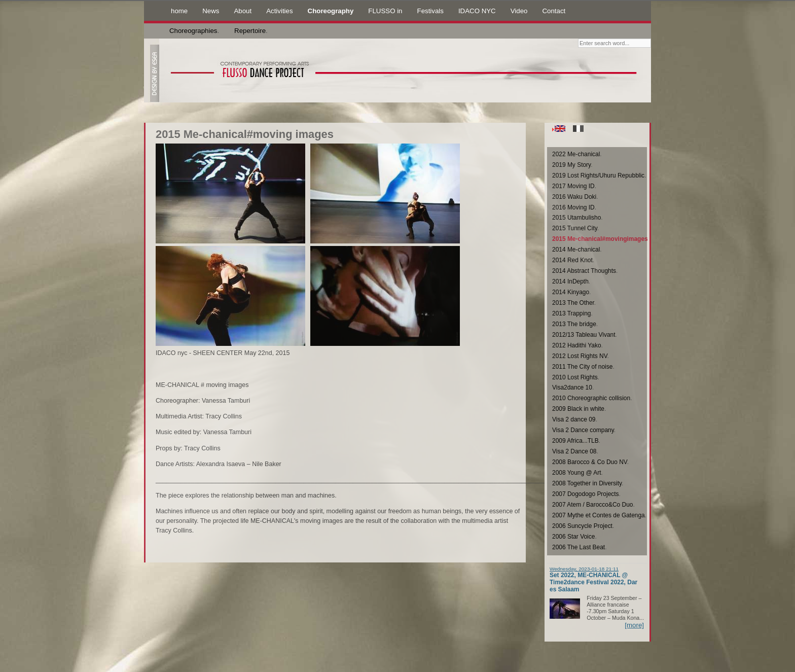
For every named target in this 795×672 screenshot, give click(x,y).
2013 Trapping (571, 313)
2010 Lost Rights (575, 377)
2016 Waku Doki (574, 197)
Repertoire (250, 31)
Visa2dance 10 (572, 387)
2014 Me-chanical (576, 250)
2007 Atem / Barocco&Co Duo (592, 505)
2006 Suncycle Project (582, 526)
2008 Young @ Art (577, 473)
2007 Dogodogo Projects (586, 494)
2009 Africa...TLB (575, 441)
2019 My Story (571, 165)
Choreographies (193, 31)
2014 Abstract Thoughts (584, 271)
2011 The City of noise (582, 367)
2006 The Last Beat (579, 547)
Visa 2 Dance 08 (574, 451)
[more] (634, 625)
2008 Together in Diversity (587, 483)
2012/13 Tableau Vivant (584, 335)
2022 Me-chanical (576, 154)
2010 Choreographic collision (591, 398)
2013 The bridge (574, 324)
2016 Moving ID (573, 207)
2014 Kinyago (571, 292)
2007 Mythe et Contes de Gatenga (599, 515)
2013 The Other (573, 303)
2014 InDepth (570, 281)
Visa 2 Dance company (583, 430)
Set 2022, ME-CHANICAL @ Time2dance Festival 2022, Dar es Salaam (593, 582)
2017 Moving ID (573, 186)
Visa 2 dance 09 (574, 419)
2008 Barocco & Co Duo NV (590, 462)
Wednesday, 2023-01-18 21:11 (584, 569)
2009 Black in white (578, 409)
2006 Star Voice (573, 537)
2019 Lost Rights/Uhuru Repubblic (598, 175)
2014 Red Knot (572, 260)
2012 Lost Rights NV (580, 356)
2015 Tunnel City (575, 228)
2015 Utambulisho (576, 218)
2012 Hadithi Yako (577, 345)
